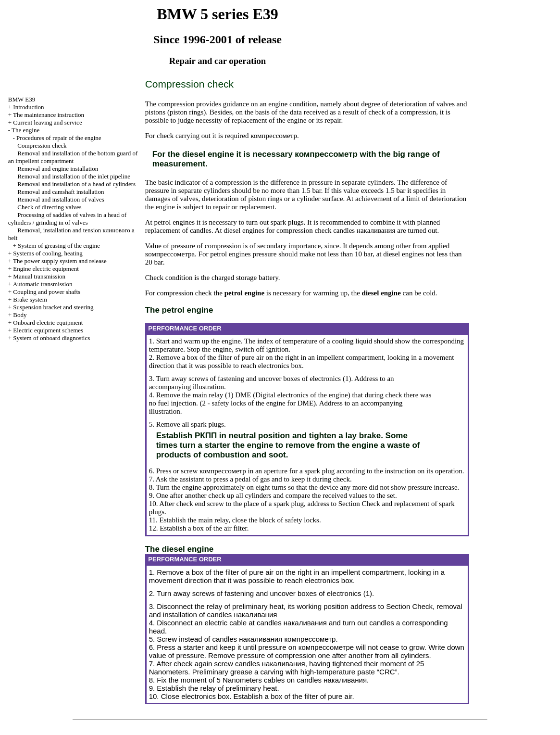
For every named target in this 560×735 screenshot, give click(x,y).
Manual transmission (39, 276)
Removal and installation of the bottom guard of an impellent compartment (73, 157)
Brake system (30, 299)
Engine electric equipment (46, 269)
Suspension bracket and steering (53, 307)
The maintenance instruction (49, 115)
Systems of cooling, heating (48, 253)
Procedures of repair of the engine (59, 138)
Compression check (42, 146)
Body (20, 315)
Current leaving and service (47, 122)
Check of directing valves (49, 207)
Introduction (28, 107)
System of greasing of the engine (59, 246)
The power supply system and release (60, 261)
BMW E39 (22, 99)
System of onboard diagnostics (51, 338)
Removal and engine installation (58, 169)
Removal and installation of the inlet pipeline (74, 176)
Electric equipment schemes (48, 330)
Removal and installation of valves (61, 199)
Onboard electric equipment (48, 323)
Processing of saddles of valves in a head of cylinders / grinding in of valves (67, 219)
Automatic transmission (43, 284)
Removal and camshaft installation (61, 192)
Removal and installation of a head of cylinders (76, 184)
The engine (25, 130)
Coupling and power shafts (47, 292)
